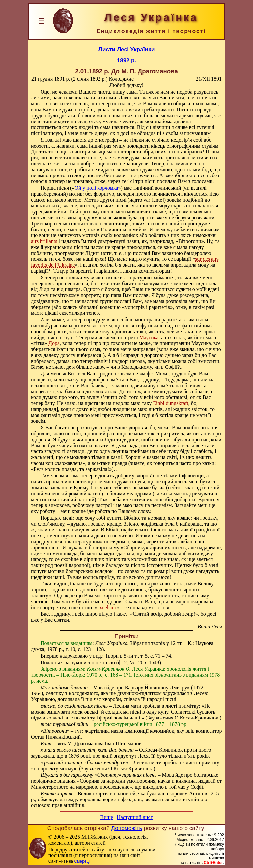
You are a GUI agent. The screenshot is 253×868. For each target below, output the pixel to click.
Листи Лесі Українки (127, 49)
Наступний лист (135, 817)
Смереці (82, 861)
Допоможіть (126, 828)
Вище (107, 817)
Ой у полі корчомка (96, 188)
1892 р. (127, 60)
